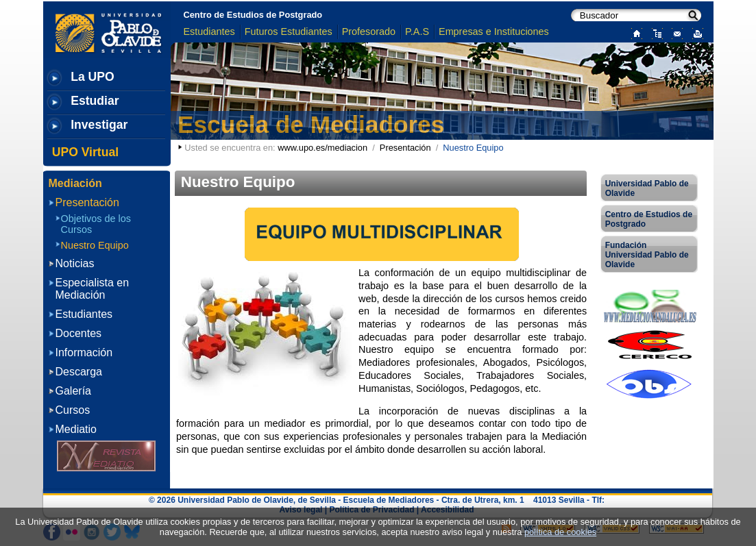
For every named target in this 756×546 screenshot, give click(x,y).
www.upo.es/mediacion (322, 148)
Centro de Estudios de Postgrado (253, 15)
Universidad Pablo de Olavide (647, 188)
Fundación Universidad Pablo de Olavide (647, 255)
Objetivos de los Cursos (96, 224)
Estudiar (95, 101)
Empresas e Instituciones (494, 32)
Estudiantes (209, 32)
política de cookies (560, 532)
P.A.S (417, 32)
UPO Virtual (85, 152)
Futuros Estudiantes (289, 32)
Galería (73, 391)
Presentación (405, 148)
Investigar (99, 125)
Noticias (75, 263)
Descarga (79, 372)
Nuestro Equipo (95, 245)
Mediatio (76, 429)
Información (84, 352)
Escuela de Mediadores (311, 124)
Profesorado (369, 32)
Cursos (73, 410)
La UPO (93, 77)
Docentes (79, 333)
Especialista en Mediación (93, 289)
